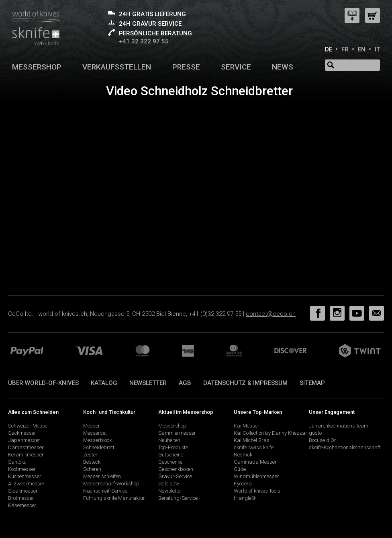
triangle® (245, 498)
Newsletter (148, 383)
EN (362, 49)
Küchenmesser (25, 476)
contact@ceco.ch (271, 314)
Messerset (95, 433)
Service (236, 67)
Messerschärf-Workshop (111, 484)
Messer (92, 426)
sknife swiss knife (254, 447)
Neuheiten (169, 440)
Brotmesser (21, 498)
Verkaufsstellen (117, 67)
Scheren (92, 469)
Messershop (37, 67)
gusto (315, 433)
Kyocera (243, 484)
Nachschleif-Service (105, 491)
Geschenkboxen (176, 469)
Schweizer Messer (29, 426)
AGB (185, 383)
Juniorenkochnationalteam (339, 426)
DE (329, 49)
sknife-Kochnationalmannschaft (345, 447)
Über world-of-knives (43, 383)
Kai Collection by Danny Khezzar (271, 433)
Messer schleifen (102, 476)
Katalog (104, 383)
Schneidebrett (99, 447)
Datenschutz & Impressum (245, 383)
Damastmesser (26, 447)
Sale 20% (169, 484)
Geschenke (170, 462)
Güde (240, 469)
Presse (186, 67)
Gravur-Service (175, 476)
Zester (90, 455)
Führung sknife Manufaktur (114, 498)
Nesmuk (243, 455)
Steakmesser (23, 491)
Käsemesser (22, 505)
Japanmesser (24, 440)
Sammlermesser (177, 433)
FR (345, 49)
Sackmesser (22, 433)
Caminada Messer (255, 462)
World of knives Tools (257, 491)
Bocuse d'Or (323, 440)
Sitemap (312, 383)
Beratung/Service (178, 498)
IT (377, 49)
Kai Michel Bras (252, 440)
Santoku (17, 462)
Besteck (92, 462)
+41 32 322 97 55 (144, 41)
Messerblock (97, 440)
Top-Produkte (173, 447)
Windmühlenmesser (256, 476)
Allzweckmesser (26, 484)
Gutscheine (171, 455)
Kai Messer (247, 426)
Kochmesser (22, 469)
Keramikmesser (26, 455)
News (283, 67)
